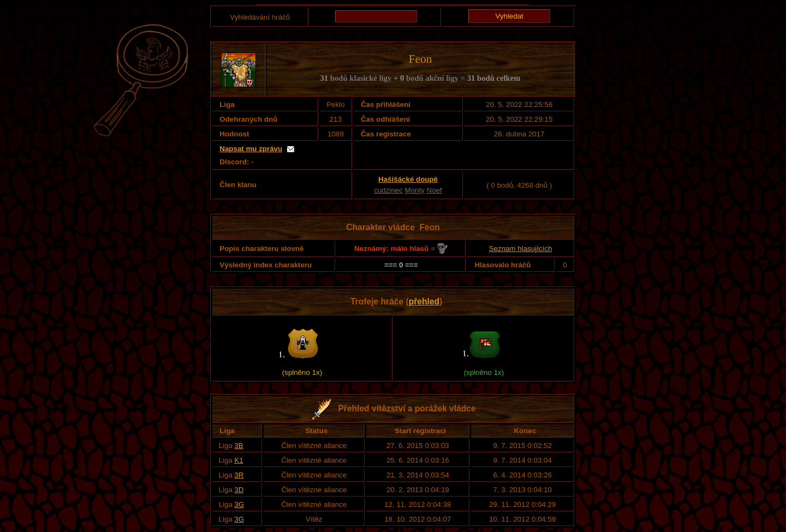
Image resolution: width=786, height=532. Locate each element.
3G (239, 504)
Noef (434, 190)
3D (239, 490)
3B (239, 446)
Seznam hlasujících (521, 249)
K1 (239, 460)
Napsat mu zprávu (251, 149)
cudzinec (388, 190)
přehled (424, 301)
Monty (415, 190)
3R (239, 475)
